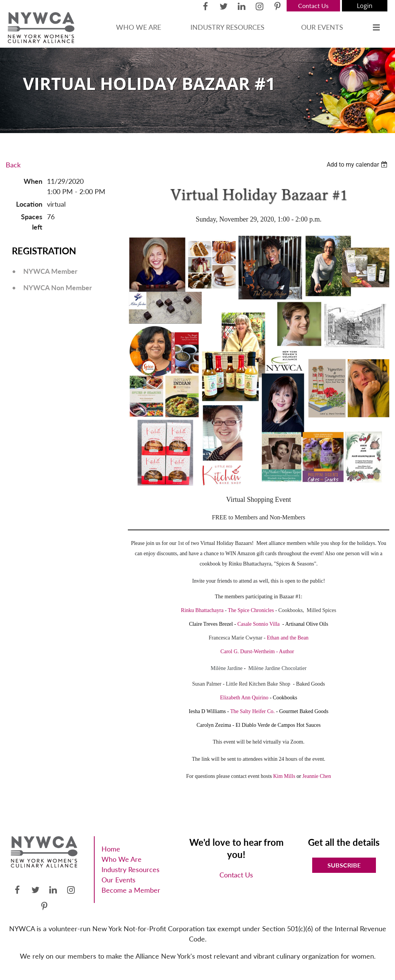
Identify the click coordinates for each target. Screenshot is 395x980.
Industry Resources (131, 869)
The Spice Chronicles (251, 610)
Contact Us (313, 6)
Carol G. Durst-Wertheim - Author (257, 651)
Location (29, 204)
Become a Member (131, 890)
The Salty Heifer (248, 711)
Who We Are (122, 859)
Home (111, 849)
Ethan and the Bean (288, 638)
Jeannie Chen (317, 776)
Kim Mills (284, 776)
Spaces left (32, 222)
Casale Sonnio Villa (259, 624)
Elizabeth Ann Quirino (244, 698)
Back (13, 165)
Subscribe (344, 865)
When (33, 181)
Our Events (118, 880)
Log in (365, 6)
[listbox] (358, 165)
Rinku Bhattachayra (202, 610)
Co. (270, 711)
